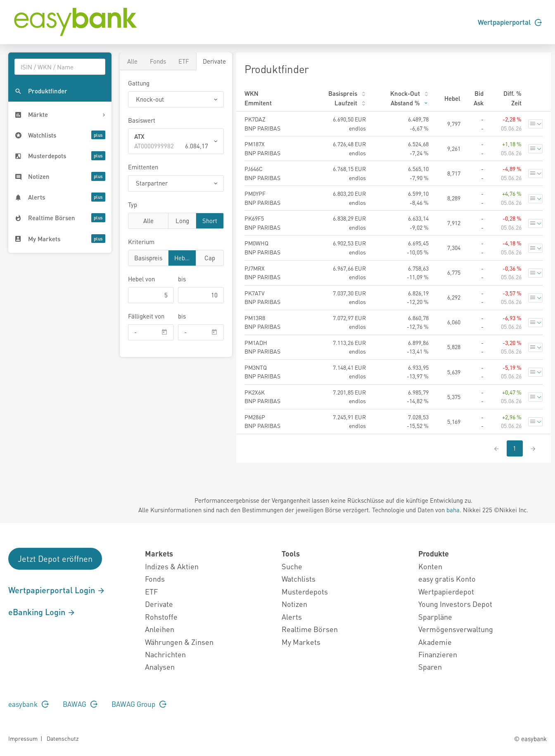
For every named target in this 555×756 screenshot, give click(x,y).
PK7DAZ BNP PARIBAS (262, 124)
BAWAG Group (139, 704)
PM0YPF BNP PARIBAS (262, 198)
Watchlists (299, 579)
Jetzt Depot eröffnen (55, 559)
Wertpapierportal (510, 22)
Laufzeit (350, 103)
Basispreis (148, 258)
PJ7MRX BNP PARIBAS (262, 273)
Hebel (182, 258)
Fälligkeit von (146, 316)
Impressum (23, 738)
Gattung (139, 83)
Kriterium (141, 242)
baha (453, 510)
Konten (430, 566)
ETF (184, 61)
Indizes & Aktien (172, 566)
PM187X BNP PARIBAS (262, 148)
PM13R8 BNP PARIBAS (262, 322)
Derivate (214, 61)
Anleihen (160, 629)
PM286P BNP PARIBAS (262, 421)
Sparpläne (435, 617)
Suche (292, 566)
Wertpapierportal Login (57, 590)
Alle (132, 61)
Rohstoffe (161, 617)
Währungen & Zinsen (179, 642)
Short (210, 220)
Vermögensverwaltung (456, 629)
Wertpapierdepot (446, 591)
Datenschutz (63, 738)
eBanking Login (42, 612)
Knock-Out (409, 93)
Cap (210, 258)
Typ (133, 204)
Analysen (160, 667)
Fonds (158, 61)
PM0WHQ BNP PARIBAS (262, 247)
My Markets (301, 642)
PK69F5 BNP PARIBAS (262, 223)
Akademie (435, 642)
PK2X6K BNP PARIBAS (262, 397)
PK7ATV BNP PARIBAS (262, 297)
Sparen (430, 667)
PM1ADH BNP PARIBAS (262, 347)
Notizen (294, 604)
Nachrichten (165, 654)
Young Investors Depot (455, 604)
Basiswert (142, 120)
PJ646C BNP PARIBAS (262, 173)
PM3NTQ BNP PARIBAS (262, 372)
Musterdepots (305, 591)
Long (182, 220)
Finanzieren (438, 654)
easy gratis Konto (447, 579)
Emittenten (143, 167)
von (141, 279)
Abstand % (410, 103)
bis (182, 279)
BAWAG (80, 704)
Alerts (292, 617)
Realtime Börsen (310, 629)
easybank (28, 704)
